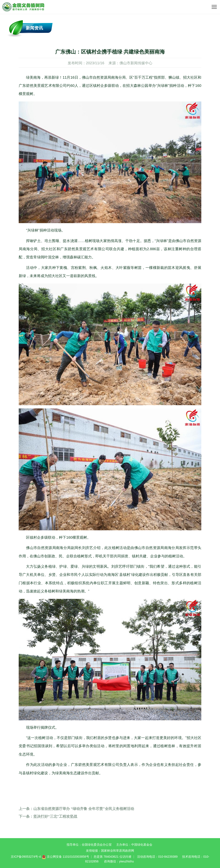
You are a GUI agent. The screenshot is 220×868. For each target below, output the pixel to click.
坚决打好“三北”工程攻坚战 (48, 817)
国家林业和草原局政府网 (118, 851)
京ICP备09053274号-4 (26, 857)
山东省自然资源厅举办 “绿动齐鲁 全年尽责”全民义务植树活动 (76, 809)
